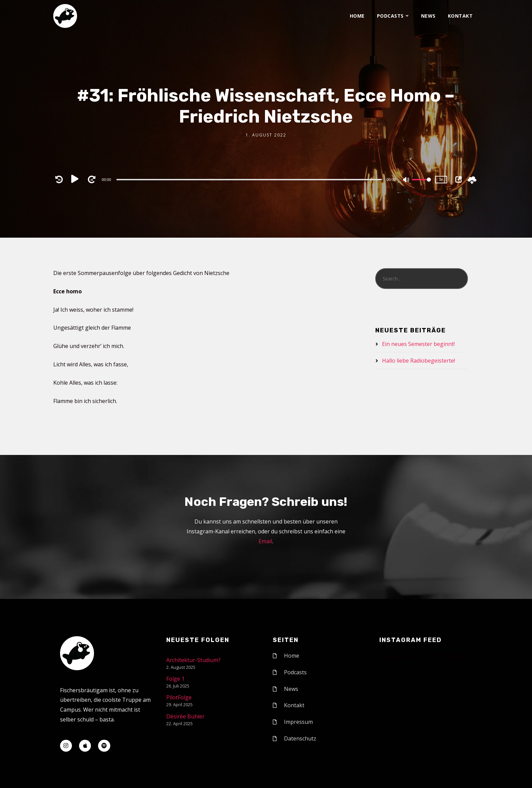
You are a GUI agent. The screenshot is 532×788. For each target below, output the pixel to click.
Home (357, 16)
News (428, 16)
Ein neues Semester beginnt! (418, 344)
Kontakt (460, 16)
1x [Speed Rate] (441, 179)
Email (265, 541)
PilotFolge (179, 697)
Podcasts (390, 16)
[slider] (249, 180)
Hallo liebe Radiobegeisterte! (419, 361)
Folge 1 (175, 679)
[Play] (76, 179)
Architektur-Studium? (193, 660)
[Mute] (406, 180)
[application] (250, 179)
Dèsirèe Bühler (185, 716)
